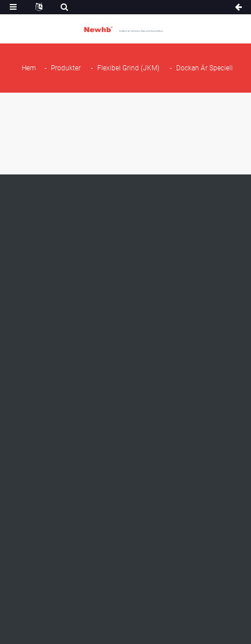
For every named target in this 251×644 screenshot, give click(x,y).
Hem (29, 68)
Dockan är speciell (204, 68)
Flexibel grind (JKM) (128, 68)
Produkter (66, 68)
